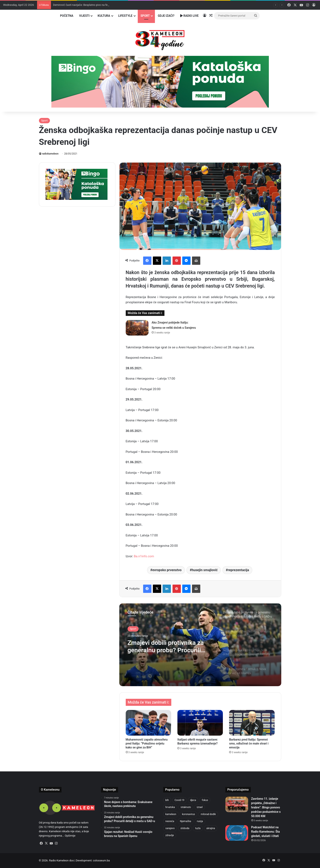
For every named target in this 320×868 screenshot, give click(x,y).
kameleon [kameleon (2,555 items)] (171, 814)
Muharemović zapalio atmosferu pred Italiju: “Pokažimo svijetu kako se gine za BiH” (147, 743)
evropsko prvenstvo (167, 570)
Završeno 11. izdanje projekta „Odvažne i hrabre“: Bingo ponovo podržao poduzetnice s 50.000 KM (266, 807)
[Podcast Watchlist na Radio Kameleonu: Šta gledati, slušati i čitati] (237, 833)
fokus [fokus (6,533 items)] (205, 800)
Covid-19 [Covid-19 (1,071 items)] (179, 800)
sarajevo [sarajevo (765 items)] (170, 828)
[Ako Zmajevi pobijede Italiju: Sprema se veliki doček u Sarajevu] (137, 328)
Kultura (104, 16)
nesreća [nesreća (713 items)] (170, 821)
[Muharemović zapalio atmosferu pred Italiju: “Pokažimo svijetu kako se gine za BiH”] (149, 723)
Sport (145, 16)
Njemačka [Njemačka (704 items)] (186, 821)
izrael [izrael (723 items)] (200, 807)
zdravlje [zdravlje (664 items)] (170, 835)
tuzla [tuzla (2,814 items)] (198, 828)
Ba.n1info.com (144, 556)
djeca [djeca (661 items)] (193, 800)
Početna (67, 16)
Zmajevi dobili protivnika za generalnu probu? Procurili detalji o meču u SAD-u (166, 646)
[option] (200, 645)
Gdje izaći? (166, 16)
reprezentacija (238, 570)
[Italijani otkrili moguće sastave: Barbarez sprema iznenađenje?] (200, 723)
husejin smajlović (205, 570)
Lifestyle (125, 16)
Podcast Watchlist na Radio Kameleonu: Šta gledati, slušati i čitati (266, 832)
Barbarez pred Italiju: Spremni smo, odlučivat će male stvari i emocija (249, 743)
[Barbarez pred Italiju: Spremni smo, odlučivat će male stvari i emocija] (252, 723)
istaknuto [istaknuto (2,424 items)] (186, 807)
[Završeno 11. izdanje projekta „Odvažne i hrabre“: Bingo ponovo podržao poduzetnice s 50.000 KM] (237, 804)
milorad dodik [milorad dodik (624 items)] (208, 814)
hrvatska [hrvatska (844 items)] (170, 807)
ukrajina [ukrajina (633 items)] (211, 828)
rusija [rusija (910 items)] (200, 821)
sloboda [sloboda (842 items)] (185, 828)
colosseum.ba (101, 860)
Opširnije (70, 836)
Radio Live (189, 16)
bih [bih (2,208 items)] (167, 800)
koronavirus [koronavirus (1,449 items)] (188, 814)
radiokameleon (50, 154)
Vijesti (84, 16)
